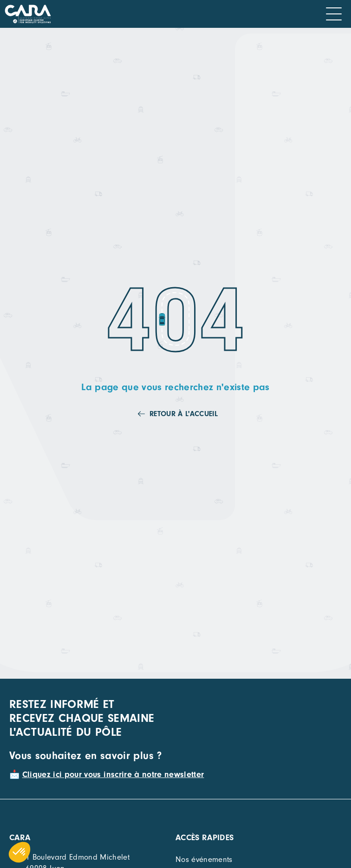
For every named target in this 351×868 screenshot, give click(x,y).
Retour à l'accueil (184, 414)
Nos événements (204, 859)
